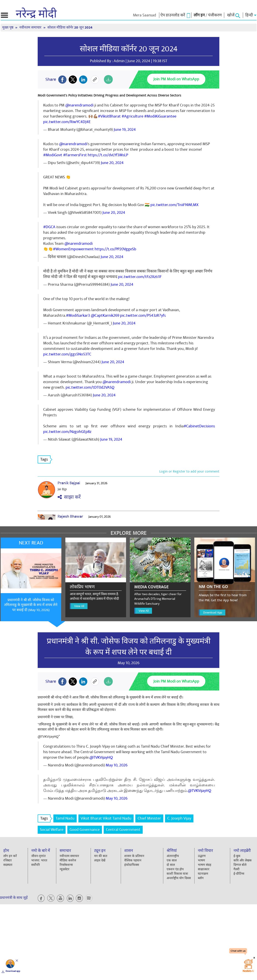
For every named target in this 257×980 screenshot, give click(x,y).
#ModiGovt (53, 155)
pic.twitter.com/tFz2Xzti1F (140, 277)
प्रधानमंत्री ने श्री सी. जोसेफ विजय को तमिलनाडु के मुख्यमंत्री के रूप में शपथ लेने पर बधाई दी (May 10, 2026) (31, 605)
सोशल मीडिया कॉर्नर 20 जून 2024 (70, 28)
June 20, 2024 (112, 163)
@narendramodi (79, 105)
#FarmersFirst (75, 155)
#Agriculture (132, 116)
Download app (13, 971)
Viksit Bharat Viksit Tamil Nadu (106, 818)
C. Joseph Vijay (179, 818)
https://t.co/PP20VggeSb (115, 249)
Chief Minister (149, 818)
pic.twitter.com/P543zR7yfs (143, 315)
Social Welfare (52, 830)
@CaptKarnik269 (105, 315)
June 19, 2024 (125, 130)
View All (79, 606)
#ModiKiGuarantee (160, 116)
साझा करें (69, 497)
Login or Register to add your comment (189, 471)
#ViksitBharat (109, 116)
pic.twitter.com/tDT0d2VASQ (90, 387)
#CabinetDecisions (199, 426)
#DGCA (49, 227)
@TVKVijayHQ (101, 757)
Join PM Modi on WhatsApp (176, 79)
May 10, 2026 (117, 765)
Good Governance (85, 830)
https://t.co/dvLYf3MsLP (108, 155)
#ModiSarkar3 (78, 315)
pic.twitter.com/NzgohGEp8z (67, 432)
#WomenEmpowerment (73, 249)
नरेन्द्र (36, 14)
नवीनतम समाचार (31, 28)
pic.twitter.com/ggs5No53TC (67, 354)
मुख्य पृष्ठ (8, 28)
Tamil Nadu (65, 818)
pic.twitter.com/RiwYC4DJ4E (67, 122)
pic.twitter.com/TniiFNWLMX (174, 205)
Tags (45, 459)
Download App (213, 612)
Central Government (123, 830)
